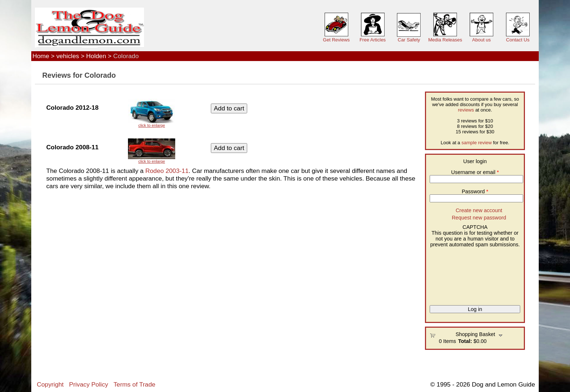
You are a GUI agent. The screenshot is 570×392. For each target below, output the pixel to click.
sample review (476, 143)
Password (475, 191)
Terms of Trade (134, 384)
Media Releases (445, 40)
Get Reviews (336, 40)
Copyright (50, 384)
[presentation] (459, 274)
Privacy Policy (89, 384)
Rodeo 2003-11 (167, 171)
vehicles (68, 56)
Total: (465, 341)
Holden (96, 56)
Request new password (479, 218)
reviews (466, 110)
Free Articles (373, 40)
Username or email (475, 172)
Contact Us (518, 40)
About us (481, 40)
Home (41, 56)
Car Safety (409, 40)
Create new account (479, 210)
